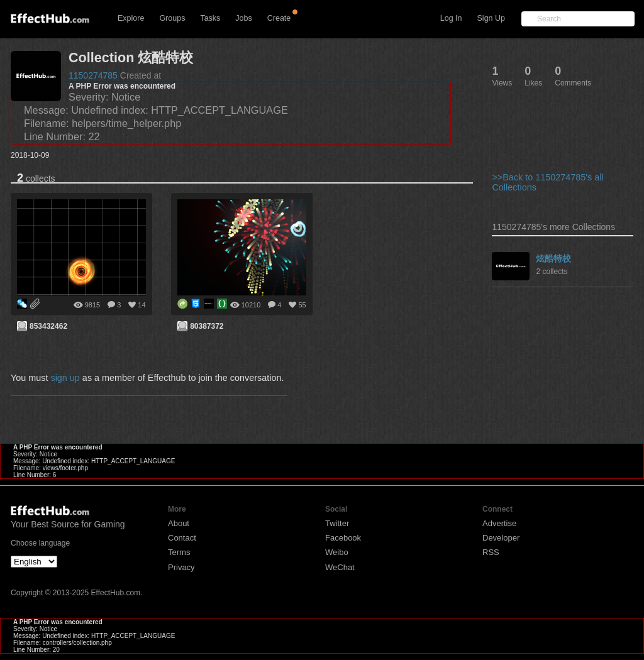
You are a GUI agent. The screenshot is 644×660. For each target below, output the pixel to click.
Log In (451, 18)
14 (142, 305)
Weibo (337, 552)
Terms (179, 552)
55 (302, 305)
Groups (172, 18)
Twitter (337, 523)
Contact (182, 538)
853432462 (48, 326)
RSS (491, 552)
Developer (501, 538)
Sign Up (491, 18)
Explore (131, 18)
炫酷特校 (553, 258)
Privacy (181, 567)
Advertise (499, 523)
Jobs (243, 18)
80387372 (207, 326)
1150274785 (93, 75)
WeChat (340, 567)
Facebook (343, 538)
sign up (65, 378)
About (179, 523)
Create (279, 18)
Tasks (210, 18)
